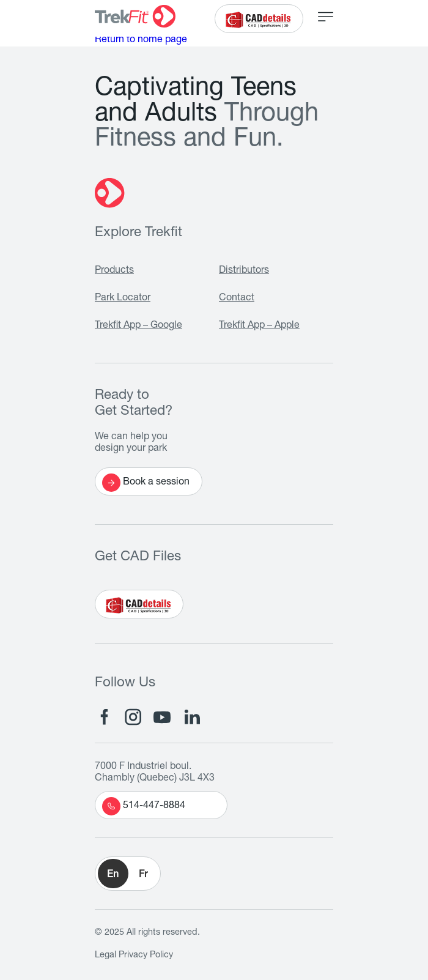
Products (114, 271)
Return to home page (141, 40)
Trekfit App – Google (138, 326)
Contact (237, 299)
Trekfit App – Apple (259, 326)
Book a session (146, 483)
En (113, 875)
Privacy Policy (146, 956)
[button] (128, 874)
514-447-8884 (144, 806)
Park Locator (123, 299)
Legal (105, 956)
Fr (143, 875)
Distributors (244, 271)
